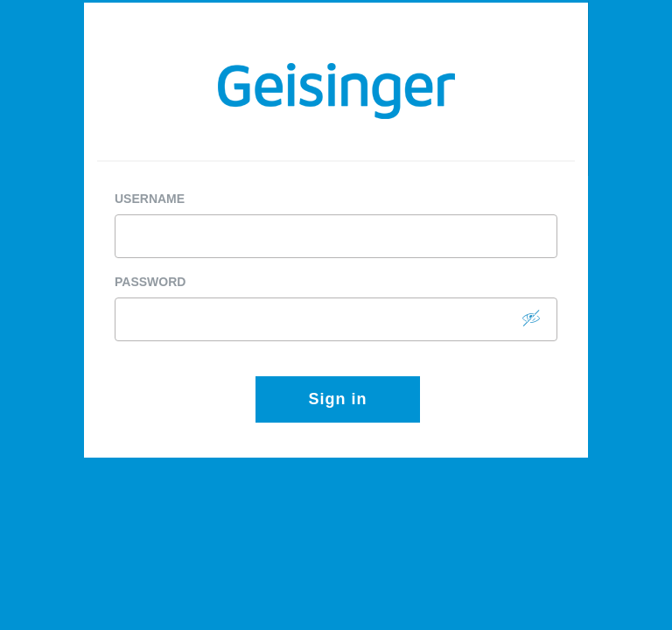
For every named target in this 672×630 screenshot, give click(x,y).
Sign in (338, 399)
